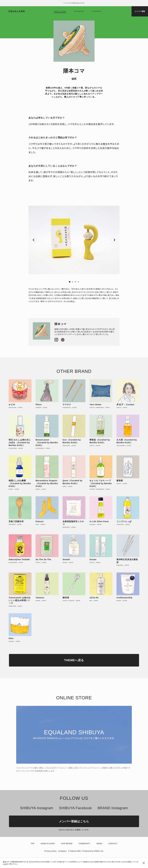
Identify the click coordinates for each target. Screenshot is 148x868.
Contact (113, 844)
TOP (33, 844)
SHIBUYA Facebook (75, 808)
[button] (34, 240)
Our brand (79, 11)
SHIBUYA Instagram (37, 808)
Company (62, 851)
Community (97, 11)
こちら (5, 864)
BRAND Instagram (113, 808)
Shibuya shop (60, 11)
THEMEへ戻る (74, 660)
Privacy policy (51, 851)
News (99, 844)
